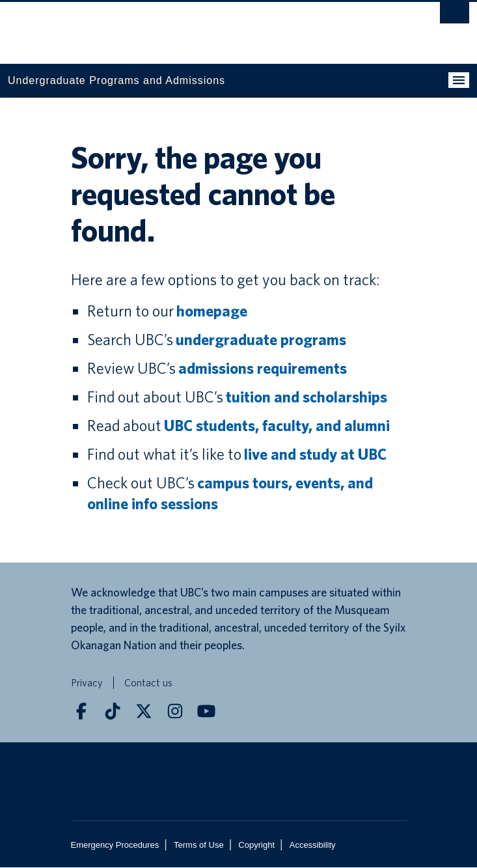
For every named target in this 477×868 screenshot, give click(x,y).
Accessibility (313, 846)
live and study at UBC (315, 455)
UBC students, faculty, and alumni (277, 426)
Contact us (148, 683)
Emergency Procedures (115, 846)
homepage (212, 312)
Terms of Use (199, 846)
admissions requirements (263, 369)
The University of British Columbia (169, 27)
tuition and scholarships (307, 398)
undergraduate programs (261, 340)
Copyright (256, 846)
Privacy (87, 683)
